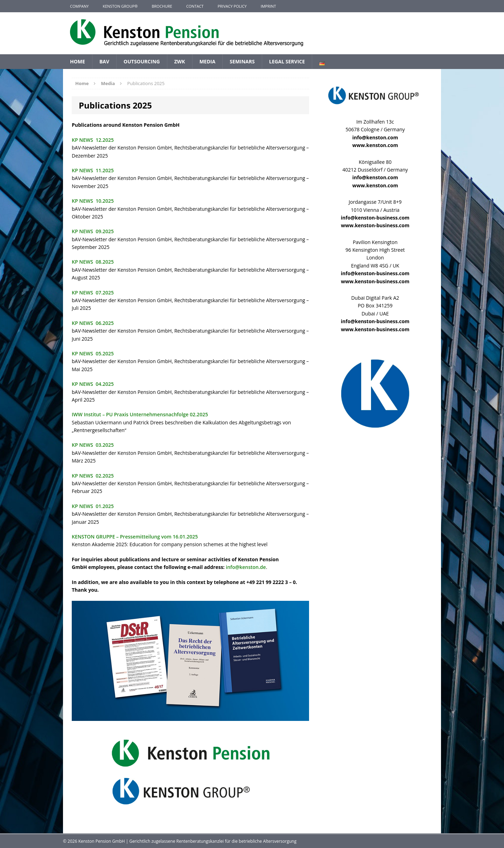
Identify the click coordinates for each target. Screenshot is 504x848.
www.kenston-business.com (375, 225)
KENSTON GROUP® (120, 6)
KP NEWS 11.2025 (93, 170)
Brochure (162, 6)
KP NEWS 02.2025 (93, 476)
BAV (104, 61)
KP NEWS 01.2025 (93, 506)
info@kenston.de (246, 567)
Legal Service (287, 61)
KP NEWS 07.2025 (93, 293)
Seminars (242, 61)
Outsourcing (142, 61)
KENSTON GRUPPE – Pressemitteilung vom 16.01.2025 (135, 537)
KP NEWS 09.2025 (93, 231)
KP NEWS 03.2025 (93, 445)
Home (78, 61)
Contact (195, 6)
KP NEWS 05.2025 (93, 353)
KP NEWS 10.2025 (93, 201)
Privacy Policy (232, 6)
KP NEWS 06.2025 (93, 323)
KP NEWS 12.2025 (93, 140)
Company (79, 6)
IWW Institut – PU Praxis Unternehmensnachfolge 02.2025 (140, 414)
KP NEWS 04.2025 (93, 384)
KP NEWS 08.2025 (93, 262)
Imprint (268, 6)
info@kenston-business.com (375, 218)
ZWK (180, 61)
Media (208, 61)
